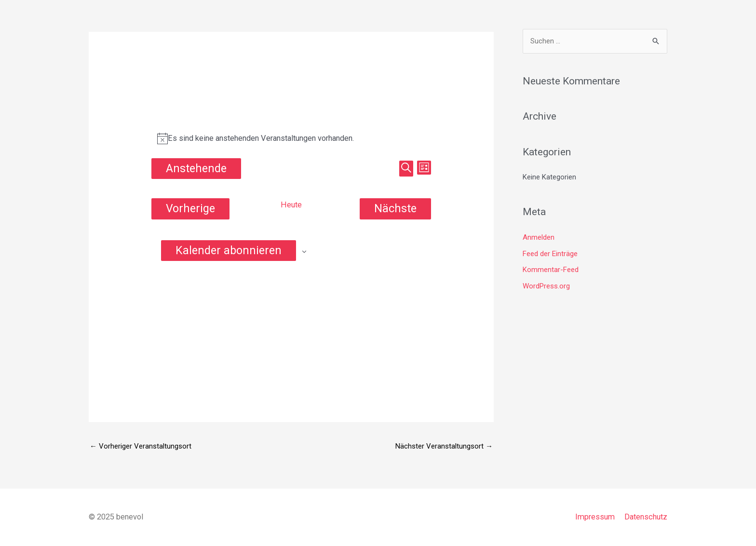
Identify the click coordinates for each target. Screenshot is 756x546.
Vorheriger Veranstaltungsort (141, 446)
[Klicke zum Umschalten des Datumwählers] (196, 169)
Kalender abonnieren (229, 251)
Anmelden (539, 237)
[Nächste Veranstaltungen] (395, 209)
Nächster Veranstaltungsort (444, 446)
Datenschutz (646, 517)
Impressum (595, 517)
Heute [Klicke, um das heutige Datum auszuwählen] (291, 205)
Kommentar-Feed (551, 270)
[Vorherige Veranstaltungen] (190, 209)
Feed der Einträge (550, 254)
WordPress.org (546, 286)
